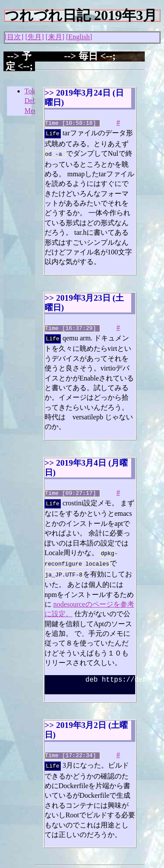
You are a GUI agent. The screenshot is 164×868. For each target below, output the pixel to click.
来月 (55, 37)
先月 (35, 37)
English (79, 37)
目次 (14, 37)
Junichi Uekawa (58, 863)
